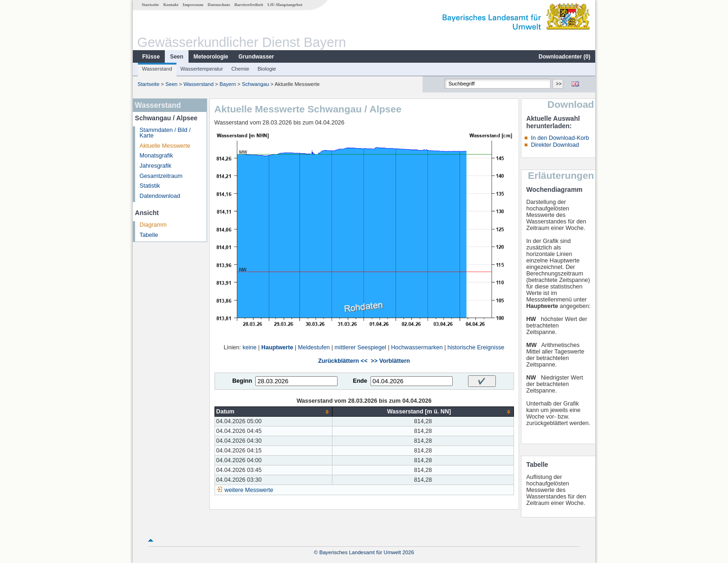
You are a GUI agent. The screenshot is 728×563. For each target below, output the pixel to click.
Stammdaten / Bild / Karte (165, 133)
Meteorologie (211, 57)
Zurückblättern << (343, 361)
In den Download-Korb (560, 138)
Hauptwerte (277, 347)
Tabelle (149, 235)
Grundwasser (257, 57)
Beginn (242, 381)
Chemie (240, 69)
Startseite (150, 5)
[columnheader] (273, 412)
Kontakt (171, 5)
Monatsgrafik (156, 156)
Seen (177, 57)
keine (249, 347)
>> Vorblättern (390, 361)
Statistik (150, 186)
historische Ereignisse (476, 347)
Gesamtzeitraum (161, 176)
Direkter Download (555, 145)
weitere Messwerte (249, 490)
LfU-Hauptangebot (285, 5)
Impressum (193, 5)
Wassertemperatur (202, 69)
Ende (360, 381)
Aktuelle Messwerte (165, 146)
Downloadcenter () (564, 57)
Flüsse (151, 57)
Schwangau (255, 84)
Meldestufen (314, 347)
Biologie (267, 69)
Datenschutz (219, 5)
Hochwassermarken (417, 347)
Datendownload (160, 196)
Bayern (228, 84)
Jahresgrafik (156, 166)
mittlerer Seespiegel (361, 347)
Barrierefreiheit (249, 5)
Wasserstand (157, 69)
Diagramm (153, 225)
